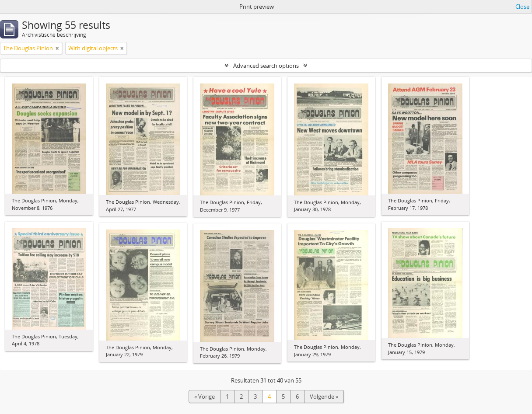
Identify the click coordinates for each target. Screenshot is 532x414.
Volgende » (324, 397)
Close (522, 7)
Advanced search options (266, 66)
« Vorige (205, 397)
